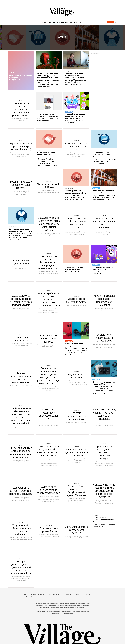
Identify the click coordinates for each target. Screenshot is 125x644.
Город (44, 22)
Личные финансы (42, 71)
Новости (21, 100)
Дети (81, 22)
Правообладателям (54, 594)
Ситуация (67, 71)
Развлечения (64, 22)
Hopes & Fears (49, 526)
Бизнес (56, 22)
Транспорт (76, 447)
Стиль (76, 22)
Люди (50, 22)
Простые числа (69, 188)
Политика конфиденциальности (33, 594)
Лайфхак (39, 150)
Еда (71, 22)
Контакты (68, 594)
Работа (21, 523)
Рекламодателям (28, 597)
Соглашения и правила (83, 594)
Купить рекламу (95, 53)
